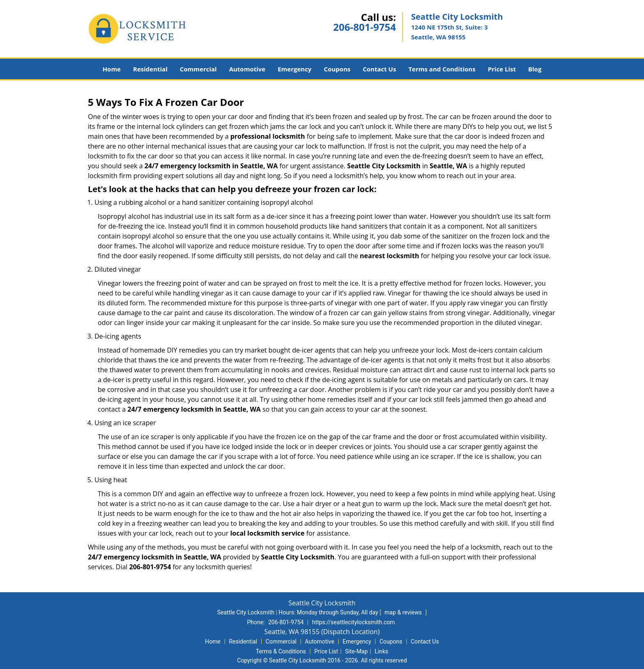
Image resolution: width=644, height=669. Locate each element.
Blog (535, 69)
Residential (150, 69)
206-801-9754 (365, 27)
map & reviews (404, 612)
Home (112, 69)
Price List (502, 69)
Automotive (247, 69)
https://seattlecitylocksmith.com (354, 622)
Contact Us (379, 69)
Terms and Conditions (442, 69)
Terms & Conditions (281, 651)
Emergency (294, 69)
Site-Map (356, 651)
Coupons (337, 69)
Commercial (198, 69)
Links (381, 651)
